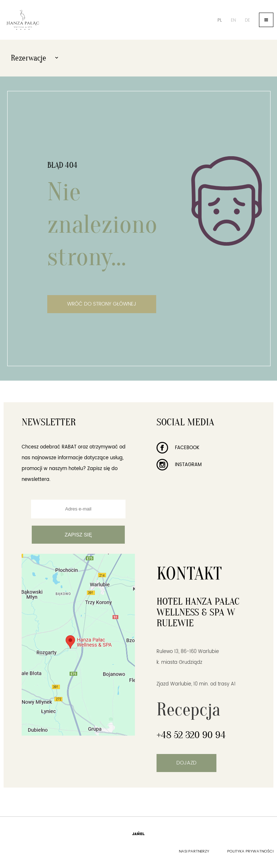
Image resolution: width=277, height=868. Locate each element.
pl (220, 20)
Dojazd (186, 763)
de (247, 20)
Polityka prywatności (250, 851)
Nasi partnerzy (194, 851)
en (233, 20)
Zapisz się (78, 535)
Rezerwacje (34, 58)
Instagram (179, 465)
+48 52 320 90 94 (191, 735)
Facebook (178, 448)
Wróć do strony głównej (102, 304)
